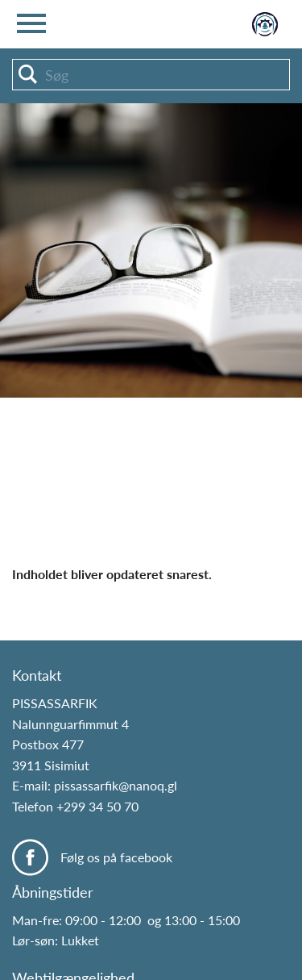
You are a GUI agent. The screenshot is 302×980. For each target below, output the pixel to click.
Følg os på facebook (116, 857)
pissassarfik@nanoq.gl (116, 785)
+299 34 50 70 (97, 806)
